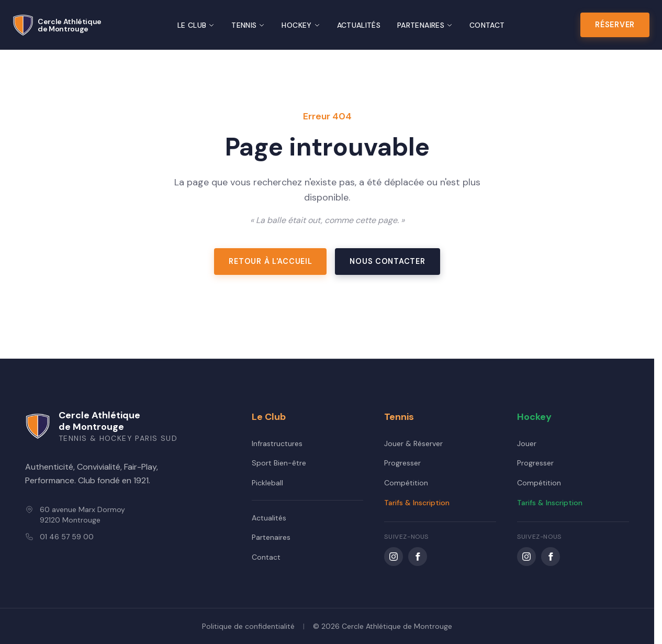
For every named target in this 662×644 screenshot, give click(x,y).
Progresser (402, 463)
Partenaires (425, 25)
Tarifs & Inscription (417, 503)
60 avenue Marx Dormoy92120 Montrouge (82, 515)
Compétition (406, 483)
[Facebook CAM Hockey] (551, 557)
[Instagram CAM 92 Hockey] (526, 557)
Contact (487, 25)
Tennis (248, 25)
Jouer (527, 443)
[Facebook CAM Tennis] (418, 557)
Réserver (615, 25)
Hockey (301, 25)
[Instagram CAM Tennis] (394, 557)
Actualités (359, 25)
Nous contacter (387, 262)
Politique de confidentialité (248, 626)
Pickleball (267, 483)
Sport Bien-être (279, 463)
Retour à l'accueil (270, 262)
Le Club (196, 25)
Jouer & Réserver (413, 443)
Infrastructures (277, 443)
